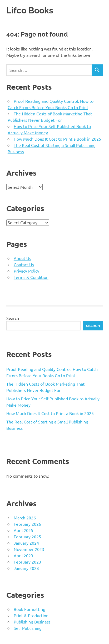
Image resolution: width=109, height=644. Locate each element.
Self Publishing (28, 628)
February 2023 (27, 562)
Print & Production (31, 615)
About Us (22, 258)
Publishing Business (32, 622)
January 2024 (26, 543)
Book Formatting (29, 609)
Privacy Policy (26, 271)
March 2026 (25, 518)
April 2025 (23, 530)
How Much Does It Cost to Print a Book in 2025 (57, 139)
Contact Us (24, 264)
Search (13, 318)
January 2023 (26, 568)
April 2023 (23, 555)
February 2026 (27, 524)
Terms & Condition (31, 277)
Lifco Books (30, 10)
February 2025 (27, 536)
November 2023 (29, 549)
